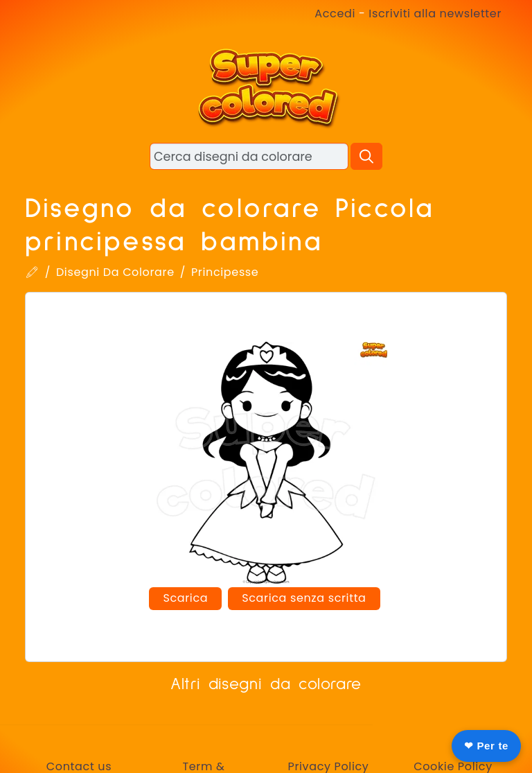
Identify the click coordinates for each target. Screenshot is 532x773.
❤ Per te (486, 746)
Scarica (185, 598)
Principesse (225, 272)
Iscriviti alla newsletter (435, 14)
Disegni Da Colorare (115, 272)
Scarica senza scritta (304, 598)
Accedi (335, 14)
